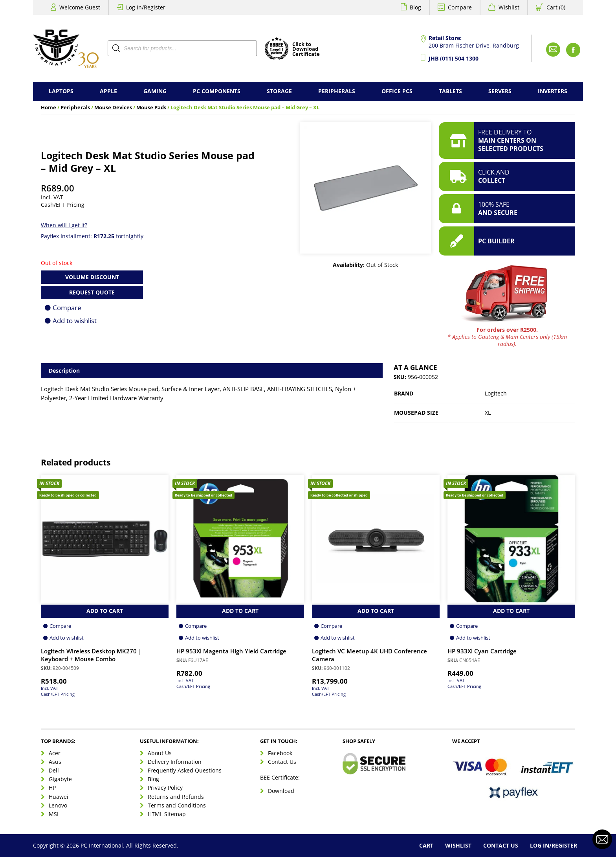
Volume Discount (92, 277)
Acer (55, 753)
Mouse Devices (113, 108)
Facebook (280, 753)
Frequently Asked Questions (185, 770)
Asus (55, 762)
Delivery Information (175, 762)
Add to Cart (105, 611)
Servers (500, 91)
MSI (54, 814)
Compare (460, 7)
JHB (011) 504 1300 (454, 58)
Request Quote (92, 292)
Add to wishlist (75, 321)
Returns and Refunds (176, 797)
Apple (108, 91)
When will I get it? (64, 225)
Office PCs (397, 91)
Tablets (450, 91)
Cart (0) (556, 7)
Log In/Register (146, 7)
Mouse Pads (151, 108)
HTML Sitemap (167, 814)
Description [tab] (64, 371)
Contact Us (282, 762)
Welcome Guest (80, 7)
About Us (160, 753)
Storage (279, 91)
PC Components (217, 91)
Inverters (553, 91)
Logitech (496, 393)
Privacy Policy (165, 788)
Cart (426, 845)
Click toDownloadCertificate (306, 50)
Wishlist (509, 7)
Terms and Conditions (177, 805)
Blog (415, 7)
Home (49, 108)
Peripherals (337, 91)
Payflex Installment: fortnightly (92, 236)
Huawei (59, 797)
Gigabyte (60, 779)
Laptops (61, 91)
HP (52, 788)
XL (488, 413)
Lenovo (58, 805)
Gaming (155, 91)
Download (281, 791)
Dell (54, 770)
